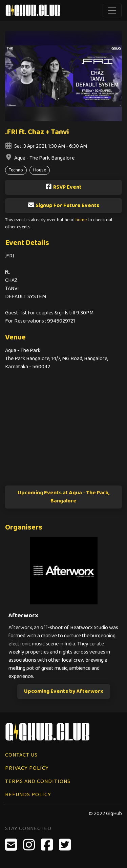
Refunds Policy (28, 795)
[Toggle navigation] (112, 11)
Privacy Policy (27, 768)
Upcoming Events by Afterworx (64, 691)
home (81, 220)
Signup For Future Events (63, 205)
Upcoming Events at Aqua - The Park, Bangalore (64, 497)
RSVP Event (63, 187)
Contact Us (21, 755)
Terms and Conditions (38, 781)
